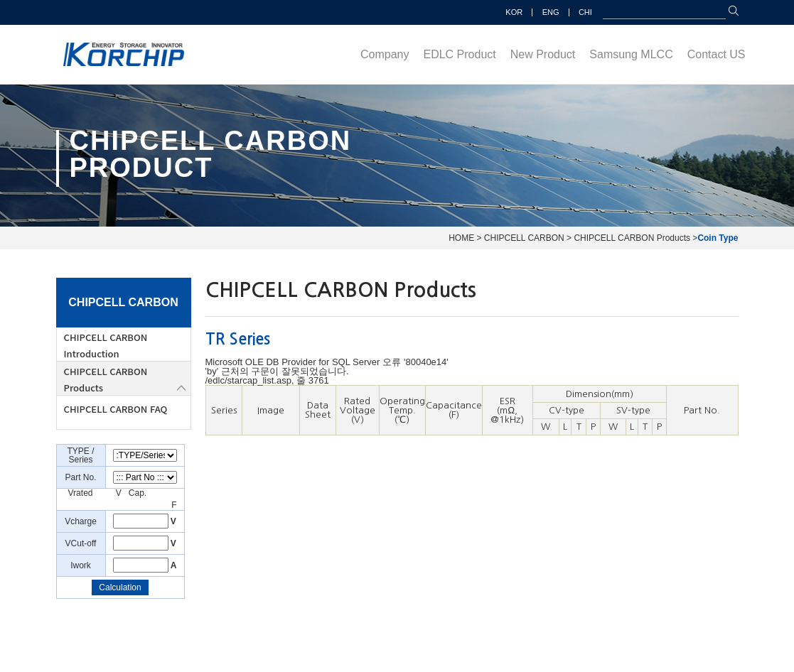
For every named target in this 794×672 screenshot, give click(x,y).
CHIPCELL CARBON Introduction (106, 345)
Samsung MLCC (631, 54)
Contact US (717, 54)
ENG (551, 12)
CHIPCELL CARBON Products (106, 379)
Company (385, 54)
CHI (585, 12)
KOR (514, 12)
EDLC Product (459, 54)
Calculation (120, 587)
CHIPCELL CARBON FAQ (116, 409)
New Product (543, 54)
